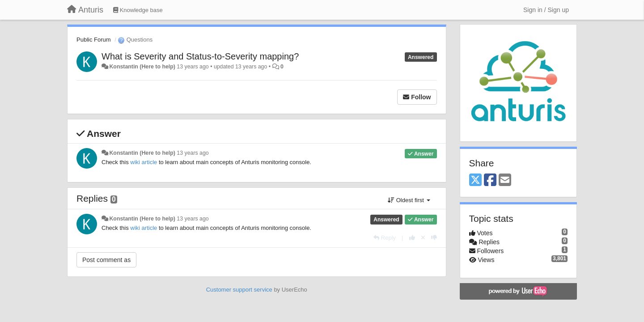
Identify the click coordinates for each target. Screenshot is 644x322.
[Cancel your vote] (423, 238)
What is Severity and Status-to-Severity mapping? (200, 56)
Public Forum (94, 40)
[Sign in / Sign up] (546, 10)
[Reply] (385, 238)
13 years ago (193, 153)
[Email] (505, 180)
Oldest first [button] (409, 200)
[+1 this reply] (412, 238)
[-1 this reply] (434, 238)
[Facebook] (490, 180)
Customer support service (239, 290)
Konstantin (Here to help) (142, 67)
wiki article (144, 162)
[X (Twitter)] (475, 180)
